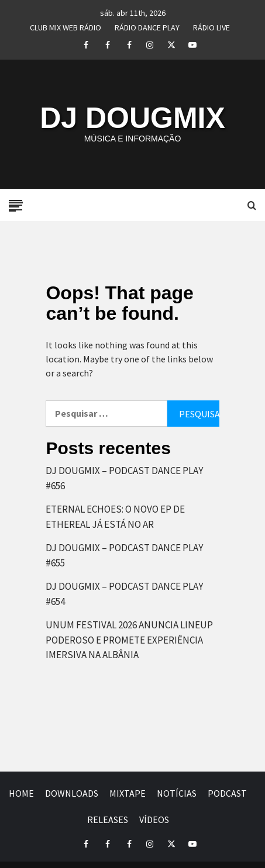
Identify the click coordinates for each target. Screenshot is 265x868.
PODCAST (227, 793)
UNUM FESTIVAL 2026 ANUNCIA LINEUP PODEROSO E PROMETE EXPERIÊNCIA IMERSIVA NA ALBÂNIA (129, 640)
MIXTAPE (128, 793)
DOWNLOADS (72, 793)
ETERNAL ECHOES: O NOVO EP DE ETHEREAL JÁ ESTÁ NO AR (115, 517)
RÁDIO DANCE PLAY (147, 26)
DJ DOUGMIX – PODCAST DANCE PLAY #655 (124, 555)
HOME (21, 793)
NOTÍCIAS (177, 793)
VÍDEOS (154, 819)
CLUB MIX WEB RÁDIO (66, 26)
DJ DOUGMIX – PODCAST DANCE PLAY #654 (124, 594)
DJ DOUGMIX (132, 118)
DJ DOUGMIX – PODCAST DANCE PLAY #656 (124, 478)
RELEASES (108, 819)
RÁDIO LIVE (211, 26)
